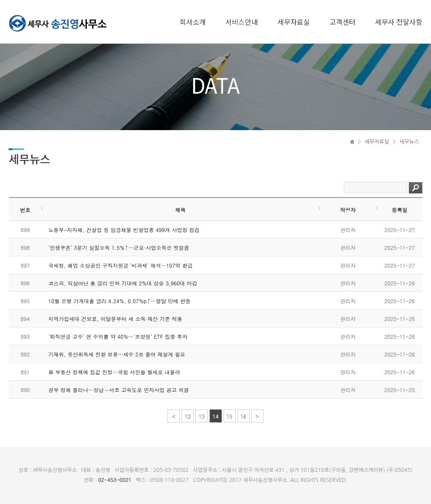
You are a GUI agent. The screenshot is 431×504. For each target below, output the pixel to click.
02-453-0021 (115, 479)
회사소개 (193, 22)
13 (201, 416)
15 (230, 416)
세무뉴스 (409, 142)
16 (243, 416)
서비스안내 (242, 22)
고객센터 (342, 22)
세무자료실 (294, 22)
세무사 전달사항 (399, 22)
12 (188, 416)
